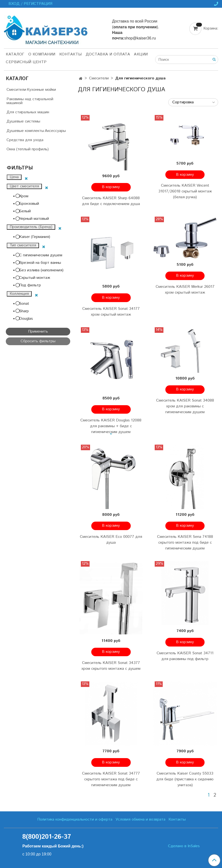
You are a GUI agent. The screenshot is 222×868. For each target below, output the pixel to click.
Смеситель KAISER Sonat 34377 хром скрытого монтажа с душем (111, 666)
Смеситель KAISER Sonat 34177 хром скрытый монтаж (111, 312)
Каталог (15, 54)
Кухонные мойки (41, 90)
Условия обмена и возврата (140, 819)
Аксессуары (55, 131)
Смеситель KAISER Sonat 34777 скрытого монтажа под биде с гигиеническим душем (111, 779)
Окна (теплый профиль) (28, 149)
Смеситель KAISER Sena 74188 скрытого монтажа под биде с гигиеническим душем (185, 543)
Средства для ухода (25, 140)
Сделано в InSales (184, 846)
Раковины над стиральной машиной (30, 101)
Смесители (99, 78)
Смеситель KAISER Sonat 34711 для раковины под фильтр (185, 656)
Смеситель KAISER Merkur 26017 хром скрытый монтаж (185, 290)
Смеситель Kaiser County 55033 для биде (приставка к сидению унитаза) (185, 779)
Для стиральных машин (28, 112)
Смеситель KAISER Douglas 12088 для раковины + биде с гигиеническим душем (111, 426)
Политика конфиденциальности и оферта (75, 819)
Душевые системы (23, 121)
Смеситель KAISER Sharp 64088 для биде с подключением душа (111, 201)
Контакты (71, 54)
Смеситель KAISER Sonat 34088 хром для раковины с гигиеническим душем (185, 406)
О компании (42, 54)
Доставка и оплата (108, 54)
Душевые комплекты (25, 131)
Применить (38, 331)
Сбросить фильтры (38, 341)
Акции (141, 54)
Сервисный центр (26, 62)
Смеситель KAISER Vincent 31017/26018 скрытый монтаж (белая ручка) (185, 191)
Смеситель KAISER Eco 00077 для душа (111, 540)
